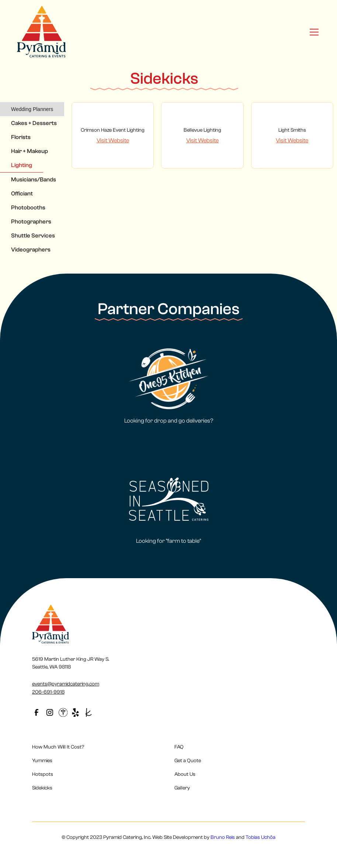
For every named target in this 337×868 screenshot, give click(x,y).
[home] (42, 32)
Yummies (42, 761)
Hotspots (43, 774)
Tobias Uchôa (260, 837)
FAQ (179, 747)
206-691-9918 (48, 692)
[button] (313, 32)
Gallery (182, 788)
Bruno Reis (223, 837)
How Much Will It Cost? (58, 747)
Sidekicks (42, 788)
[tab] (32, 109)
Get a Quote (188, 761)
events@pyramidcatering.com (66, 684)
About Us (185, 774)
